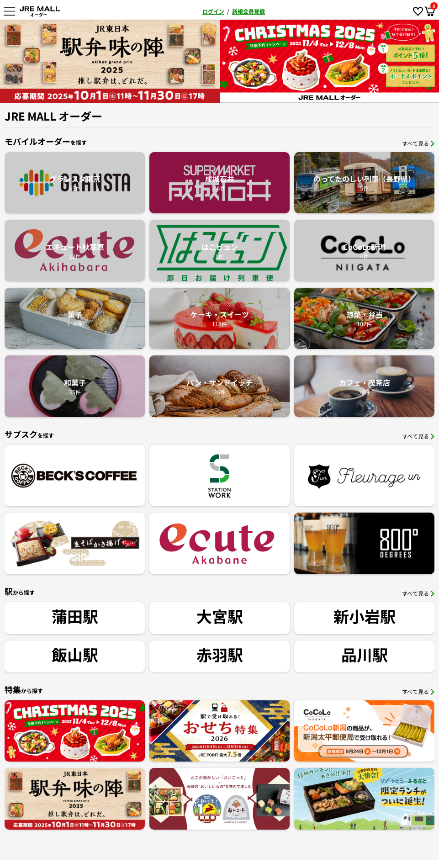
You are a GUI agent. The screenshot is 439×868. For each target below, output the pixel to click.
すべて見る (418, 143)
